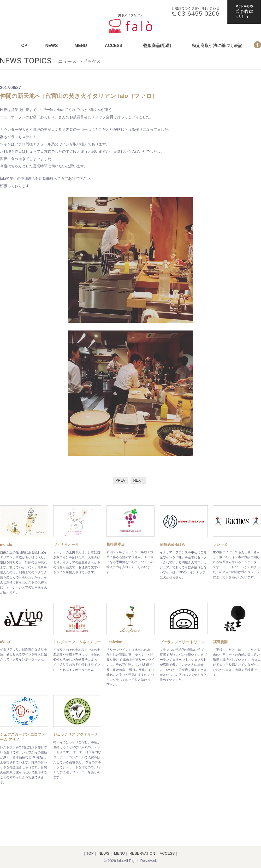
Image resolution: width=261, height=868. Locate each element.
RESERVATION (142, 853)
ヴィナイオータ (66, 545)
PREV (120, 480)
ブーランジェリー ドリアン (182, 642)
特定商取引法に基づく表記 (217, 46)
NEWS (51, 46)
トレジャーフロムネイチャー (77, 642)
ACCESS (114, 46)
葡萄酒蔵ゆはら (173, 545)
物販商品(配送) (157, 46)
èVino (5, 642)
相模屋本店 (116, 544)
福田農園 (220, 642)
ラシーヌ (220, 544)
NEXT (138, 480)
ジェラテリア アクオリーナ (76, 734)
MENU (81, 46)
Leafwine (114, 642)
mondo (6, 545)
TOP (23, 46)
